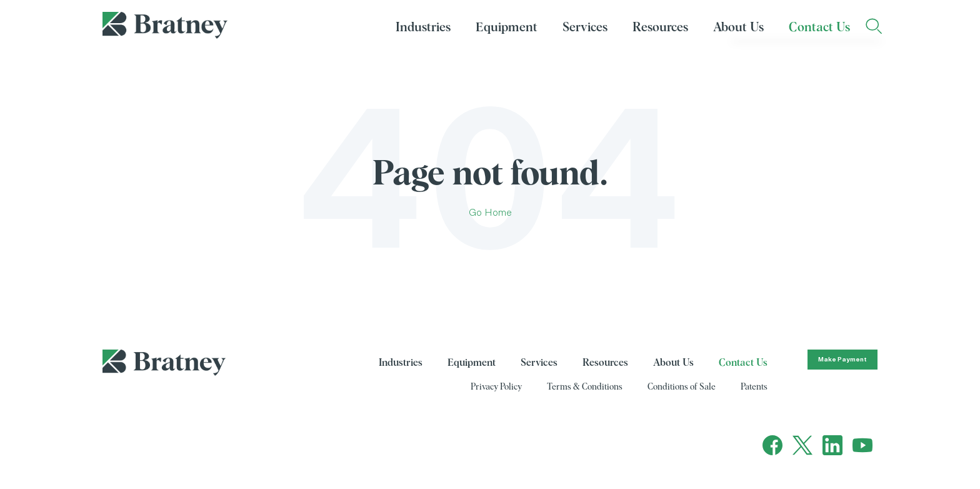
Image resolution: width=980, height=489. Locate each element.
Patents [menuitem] (754, 387)
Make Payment (842, 360)
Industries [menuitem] (423, 28)
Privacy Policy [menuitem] (496, 387)
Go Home (490, 213)
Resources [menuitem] (660, 28)
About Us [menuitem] (738, 28)
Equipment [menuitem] (507, 28)
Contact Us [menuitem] (819, 28)
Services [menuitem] (585, 28)
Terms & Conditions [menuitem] (585, 387)
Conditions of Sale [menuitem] (682, 387)
